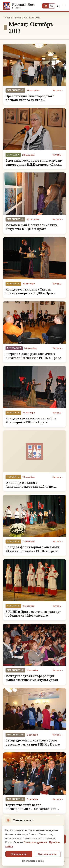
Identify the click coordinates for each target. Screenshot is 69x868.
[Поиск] (58, 6)
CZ (52, 6)
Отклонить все (47, 854)
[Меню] (64, 6)
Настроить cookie (33, 861)
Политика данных (35, 842)
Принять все (19, 854)
